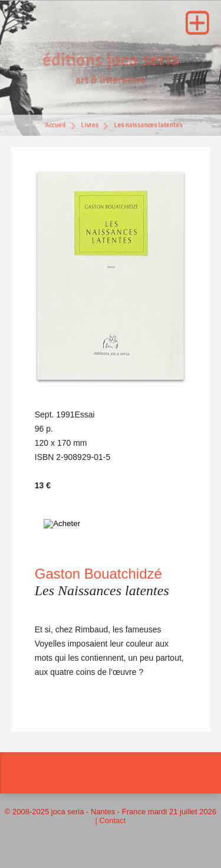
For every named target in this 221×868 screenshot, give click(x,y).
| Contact (111, 820)
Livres (90, 126)
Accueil (55, 126)
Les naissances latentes (149, 126)
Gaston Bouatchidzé (98, 574)
